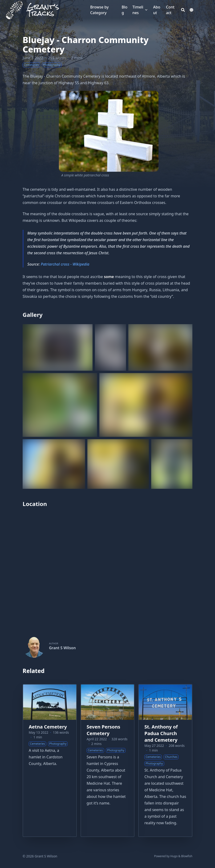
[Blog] (125, 10)
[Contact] (171, 10)
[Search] (183, 10)
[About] (157, 10)
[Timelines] (138, 10)
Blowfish (187, 856)
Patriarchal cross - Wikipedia (65, 264)
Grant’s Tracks (43, 10)
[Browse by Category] (104, 10)
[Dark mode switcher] (191, 10)
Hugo (174, 856)
